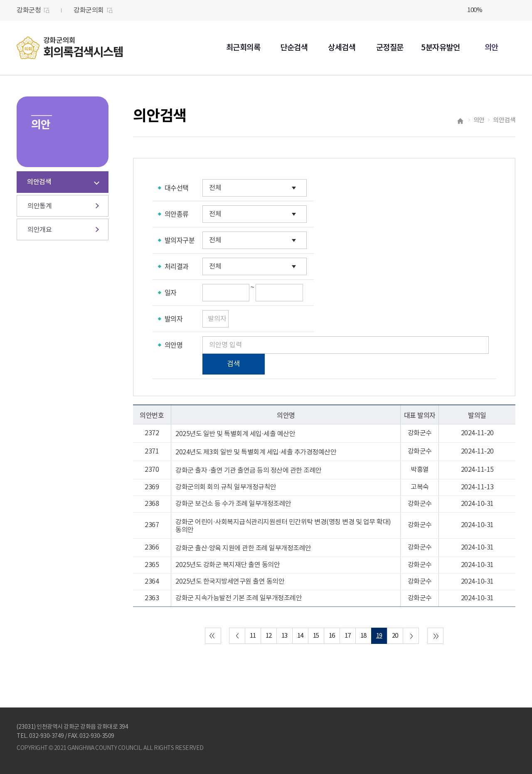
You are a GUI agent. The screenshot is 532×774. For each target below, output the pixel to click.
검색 (234, 364)
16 (332, 636)
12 (269, 636)
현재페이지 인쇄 (507, 10)
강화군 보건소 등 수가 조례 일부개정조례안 (233, 504)
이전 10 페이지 (237, 636)
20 (395, 636)
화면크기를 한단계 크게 (459, 10)
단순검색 (294, 48)
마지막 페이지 (435, 636)
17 (348, 636)
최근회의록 (243, 48)
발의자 (174, 318)
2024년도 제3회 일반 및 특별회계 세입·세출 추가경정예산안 (256, 452)
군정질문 (390, 48)
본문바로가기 (0, 0)
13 (284, 636)
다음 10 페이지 (411, 636)
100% (475, 10)
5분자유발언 (440, 48)
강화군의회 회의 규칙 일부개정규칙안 (226, 487)
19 (379, 636)
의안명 (174, 345)
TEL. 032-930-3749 (40, 736)
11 (253, 636)
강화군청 (29, 10)
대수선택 (177, 187)
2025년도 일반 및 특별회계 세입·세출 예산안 (235, 434)
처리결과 (177, 266)
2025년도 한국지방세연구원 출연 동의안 (230, 582)
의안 (491, 48)
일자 (171, 292)
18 (363, 636)
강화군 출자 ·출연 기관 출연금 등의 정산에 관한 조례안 (249, 471)
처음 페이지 (213, 636)
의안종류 (177, 214)
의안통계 (39, 206)
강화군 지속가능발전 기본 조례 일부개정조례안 (239, 598)
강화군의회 (89, 10)
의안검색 (39, 182)
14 (300, 636)
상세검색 (342, 48)
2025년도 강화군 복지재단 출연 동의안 (228, 565)
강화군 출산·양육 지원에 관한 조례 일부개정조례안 (243, 548)
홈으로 (461, 122)
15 (316, 636)
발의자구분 (180, 240)
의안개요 (39, 230)
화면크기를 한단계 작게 (490, 10)
